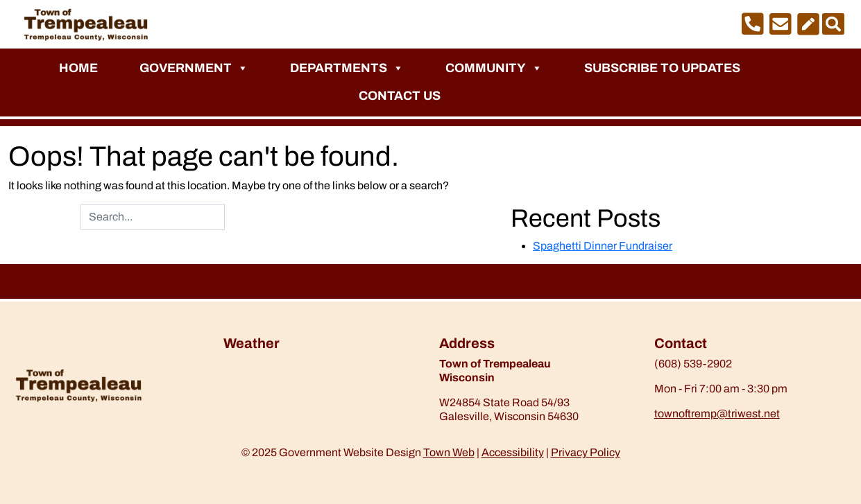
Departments (347, 68)
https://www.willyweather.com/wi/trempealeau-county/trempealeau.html (296, 393)
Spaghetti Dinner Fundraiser (603, 246)
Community (494, 68)
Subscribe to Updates (662, 68)
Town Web (449, 452)
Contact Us (400, 96)
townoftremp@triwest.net (717, 414)
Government (194, 68)
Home (78, 68)
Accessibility (513, 452)
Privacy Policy (586, 452)
